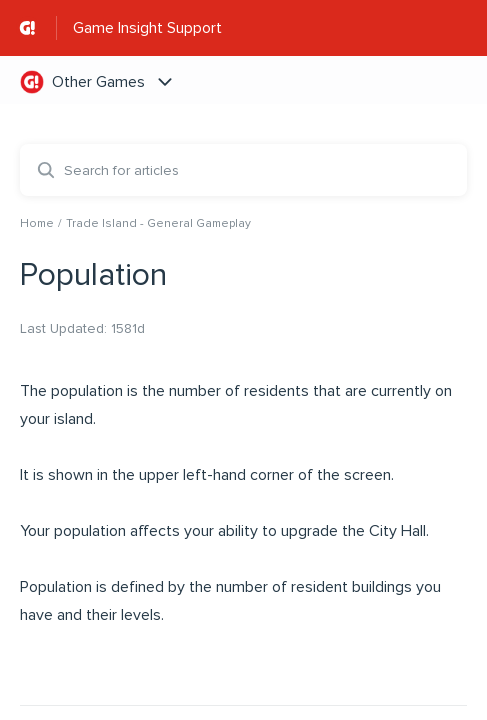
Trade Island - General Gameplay (158, 223)
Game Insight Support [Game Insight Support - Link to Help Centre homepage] (147, 28)
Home (37, 223)
